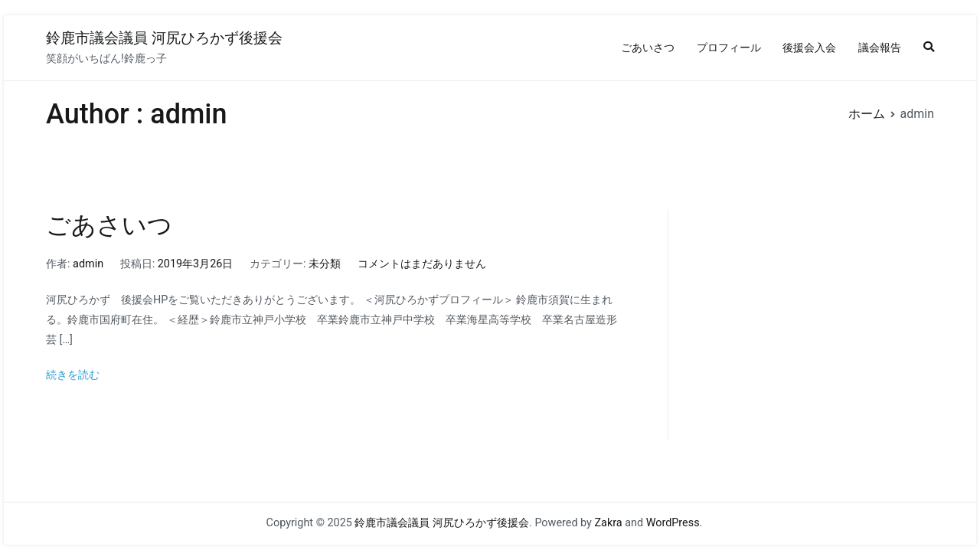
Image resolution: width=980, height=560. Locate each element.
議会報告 (880, 48)
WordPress (673, 523)
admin (88, 264)
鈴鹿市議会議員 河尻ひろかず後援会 (164, 38)
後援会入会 (809, 48)
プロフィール (729, 48)
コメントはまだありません (422, 264)
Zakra (608, 523)
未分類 (325, 264)
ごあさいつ (109, 225)
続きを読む (73, 375)
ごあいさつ (648, 48)
